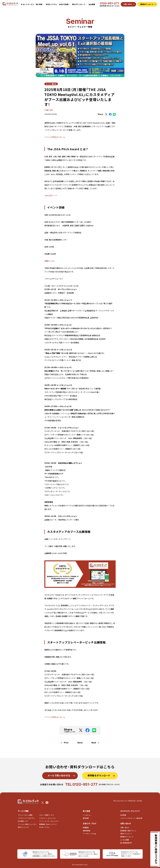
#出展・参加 (49, 110)
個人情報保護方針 (126, 843)
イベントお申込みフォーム (55, 137)
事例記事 (86, 818)
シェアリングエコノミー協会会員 (131, 818)
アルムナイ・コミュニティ (48, 818)
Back (80, 743)
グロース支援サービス (47, 815)
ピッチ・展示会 (51, 84)
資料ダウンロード (126, 834)
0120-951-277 (109, 3)
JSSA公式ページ (51, 195)
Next (94, 743)
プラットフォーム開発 (25, 815)
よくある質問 (125, 840)
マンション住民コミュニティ (27, 824)
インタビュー (87, 815)
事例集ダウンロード (127, 837)
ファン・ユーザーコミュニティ (49, 821)
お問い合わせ (125, 828)
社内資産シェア (23, 821)
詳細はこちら (50, 261)
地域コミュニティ (24, 827)
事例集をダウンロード (99, 775)
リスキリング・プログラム (26, 818)
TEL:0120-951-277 (81, 784)
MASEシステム (51, 4)
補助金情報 (86, 831)
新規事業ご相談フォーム (128, 831)
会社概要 (92, 4)
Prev (66, 743)
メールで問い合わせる (59, 775)
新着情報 (86, 828)
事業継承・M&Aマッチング (48, 824)
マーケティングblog (89, 834)
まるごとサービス (27, 4)
